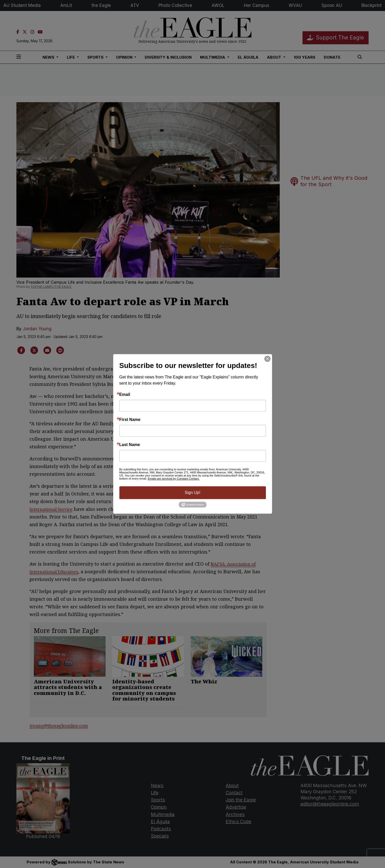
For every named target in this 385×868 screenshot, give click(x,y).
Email (125, 395)
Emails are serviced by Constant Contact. (174, 479)
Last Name (130, 445)
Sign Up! (192, 493)
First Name (130, 420)
